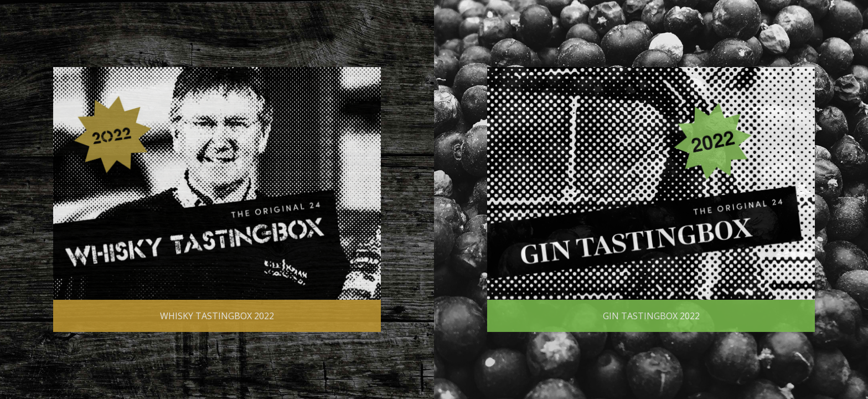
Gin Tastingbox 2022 (651, 316)
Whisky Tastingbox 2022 (217, 316)
